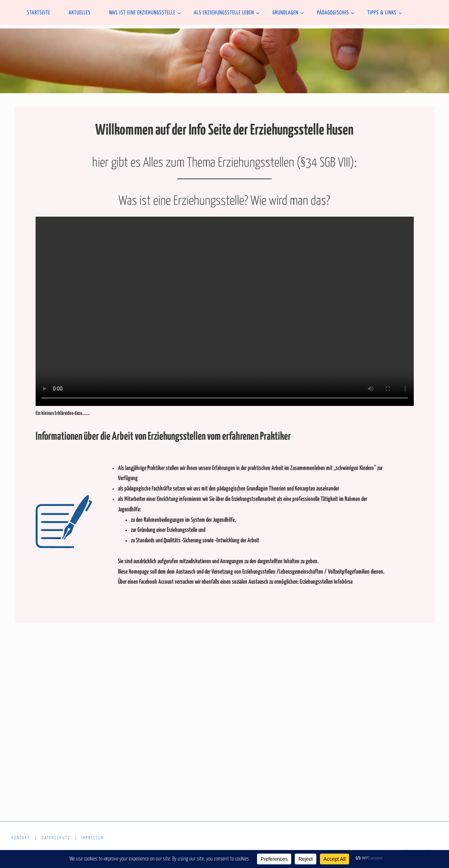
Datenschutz (56, 838)
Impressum (93, 838)
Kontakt (21, 838)
